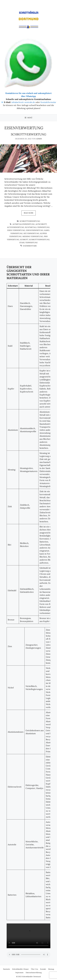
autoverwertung (16, 227)
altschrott (41, 224)
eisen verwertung (16, 230)
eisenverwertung (35, 230)
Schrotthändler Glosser (20, 969)
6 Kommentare (30, 246)
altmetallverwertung (24, 224)
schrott (24, 240)
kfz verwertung (31, 233)
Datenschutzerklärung (34, 973)
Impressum (19, 973)
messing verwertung (33, 236)
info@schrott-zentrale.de (23, 102)
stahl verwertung (28, 243)
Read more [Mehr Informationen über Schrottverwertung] (29, 213)
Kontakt (43, 969)
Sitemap (51, 969)
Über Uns (34, 969)
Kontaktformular (48, 102)
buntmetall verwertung (37, 227)
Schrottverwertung (29, 134)
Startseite (7, 969)
